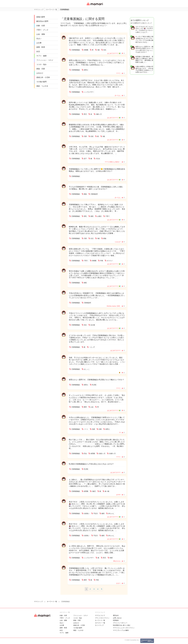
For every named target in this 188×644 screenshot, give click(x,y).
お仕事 (39, 43)
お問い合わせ (117, 618)
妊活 (38, 51)
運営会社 (116, 615)
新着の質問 (41, 17)
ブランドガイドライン (102, 618)
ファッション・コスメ (45, 60)
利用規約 (116, 620)
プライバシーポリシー (120, 623)
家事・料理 (41, 47)
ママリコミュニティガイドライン (124, 628)
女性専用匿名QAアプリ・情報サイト (95, 6)
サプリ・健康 (41, 56)
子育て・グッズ (42, 30)
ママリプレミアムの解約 (121, 630)
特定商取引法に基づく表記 (122, 625)
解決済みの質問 (42, 21)
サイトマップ (99, 625)
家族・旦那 (41, 69)
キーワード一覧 (100, 620)
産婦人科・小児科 (43, 77)
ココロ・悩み (41, 64)
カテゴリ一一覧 (100, 623)
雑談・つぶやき (42, 86)
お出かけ (40, 73)
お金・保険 (41, 34)
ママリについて (100, 615)
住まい (39, 39)
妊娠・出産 (41, 26)
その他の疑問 (41, 82)
